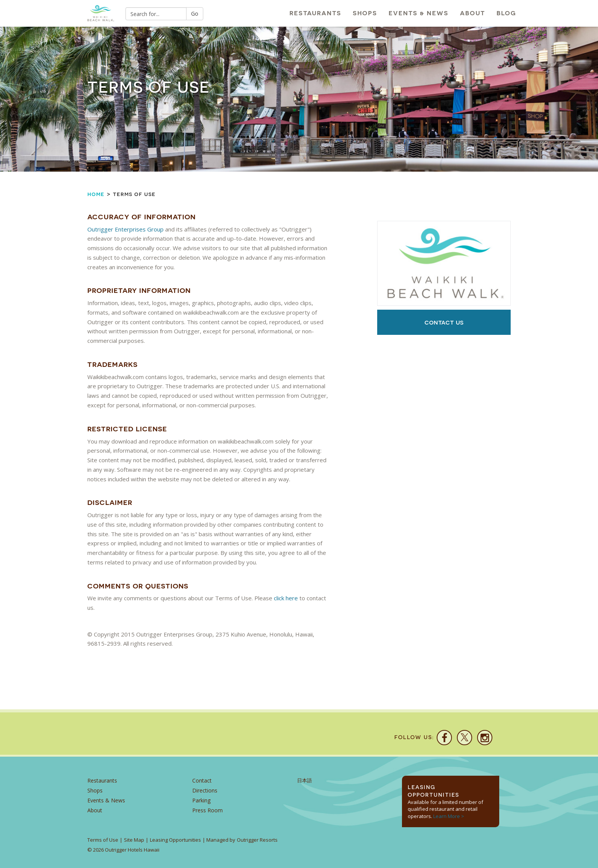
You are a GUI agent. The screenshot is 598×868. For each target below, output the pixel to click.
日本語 (305, 780)
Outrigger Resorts (257, 840)
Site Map (134, 840)
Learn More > (449, 816)
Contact (202, 780)
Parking (201, 800)
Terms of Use (103, 840)
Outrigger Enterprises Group (125, 229)
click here (286, 598)
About (473, 13)
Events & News (419, 13)
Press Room (207, 810)
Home (96, 194)
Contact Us (444, 322)
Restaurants (315, 13)
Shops (365, 13)
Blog (506, 13)
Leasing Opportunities (175, 840)
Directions (205, 790)
